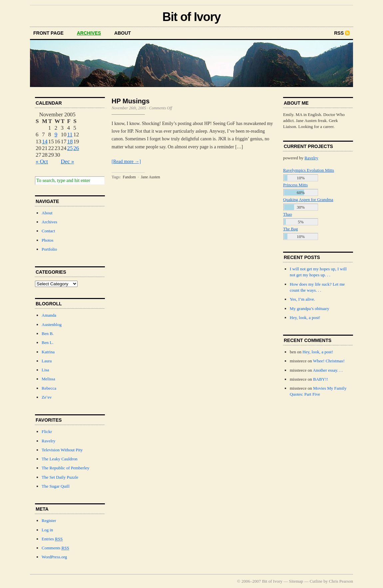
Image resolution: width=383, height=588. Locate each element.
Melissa (48, 379)
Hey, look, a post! (305, 317)
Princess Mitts (295, 185)
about (123, 33)
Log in (47, 530)
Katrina (48, 352)
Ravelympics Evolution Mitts (309, 170)
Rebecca (49, 388)
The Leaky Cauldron (60, 459)
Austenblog (52, 324)
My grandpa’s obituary (309, 308)
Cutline (316, 581)
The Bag (290, 229)
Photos (47, 240)
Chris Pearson (341, 581)
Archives (49, 222)
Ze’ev (47, 397)
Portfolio (49, 249)
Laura (47, 361)
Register (49, 520)
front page (48, 33)
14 (45, 141)
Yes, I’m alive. (302, 299)
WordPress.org (54, 557)
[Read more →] (126, 161)
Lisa (45, 370)
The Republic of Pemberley (65, 468)
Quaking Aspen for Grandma (308, 199)
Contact (48, 231)
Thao (288, 214)
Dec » (68, 161)
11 (70, 134)
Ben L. (47, 342)
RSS (339, 33)
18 (70, 141)
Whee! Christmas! (329, 361)
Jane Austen (151, 177)
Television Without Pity (62, 450)
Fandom (129, 177)
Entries (52, 539)
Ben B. (48, 333)
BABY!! (321, 379)
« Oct (42, 161)
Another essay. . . (328, 370)
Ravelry (48, 441)
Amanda (49, 315)
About (47, 213)
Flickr (47, 431)
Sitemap (296, 581)
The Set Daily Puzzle (60, 477)
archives (89, 33)
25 (70, 148)
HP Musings (131, 101)
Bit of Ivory (191, 17)
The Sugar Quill (56, 486)
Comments (55, 548)
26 (76, 148)
